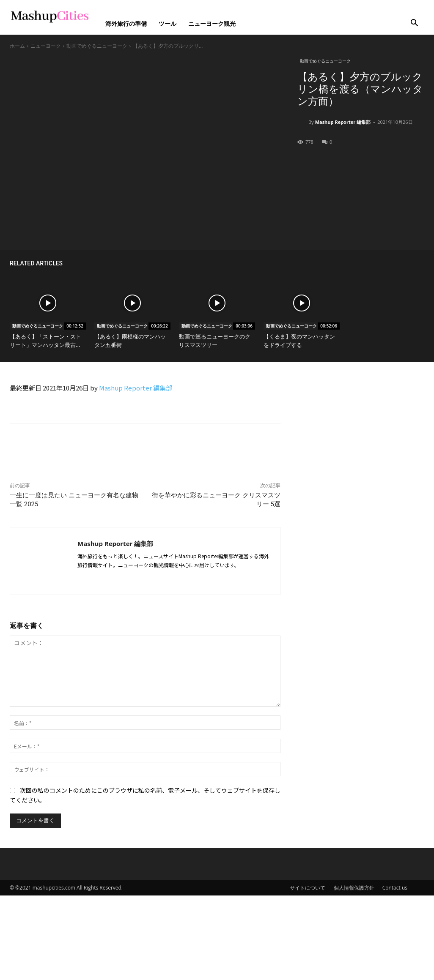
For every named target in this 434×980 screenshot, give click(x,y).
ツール (168, 23)
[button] (414, 24)
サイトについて (308, 888)
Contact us (395, 888)
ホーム (17, 46)
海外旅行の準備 (126, 23)
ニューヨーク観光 (212, 23)
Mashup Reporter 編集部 (343, 122)
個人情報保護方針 (354, 888)
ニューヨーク (46, 46)
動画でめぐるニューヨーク (97, 46)
